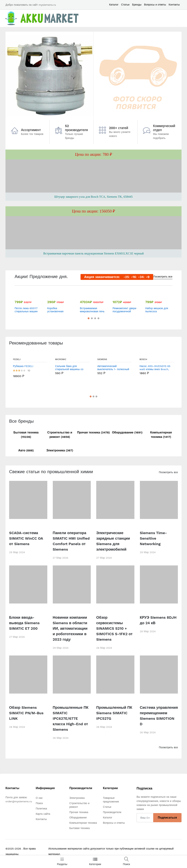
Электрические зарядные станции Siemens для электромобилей (113, 541)
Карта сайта (43, 814)
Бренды (137, 5)
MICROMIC (61, 359)
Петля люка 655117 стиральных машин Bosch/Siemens (26, 310)
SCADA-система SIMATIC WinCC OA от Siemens (26, 538)
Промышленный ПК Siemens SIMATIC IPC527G (114, 713)
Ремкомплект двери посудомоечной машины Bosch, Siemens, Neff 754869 (124, 310)
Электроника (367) (60, 450)
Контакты (174, 5)
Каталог (114, 5)
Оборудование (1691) (127, 432)
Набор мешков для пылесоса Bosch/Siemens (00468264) (157, 310)
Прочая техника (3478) (93, 432)
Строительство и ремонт (79, 805)
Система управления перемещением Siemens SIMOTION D (159, 716)
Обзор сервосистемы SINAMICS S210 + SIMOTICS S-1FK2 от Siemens (114, 628)
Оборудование (78, 817)
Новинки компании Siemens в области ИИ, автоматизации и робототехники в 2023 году (70, 628)
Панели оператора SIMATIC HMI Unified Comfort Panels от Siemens (71, 541)
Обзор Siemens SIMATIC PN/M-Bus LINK (26, 713)
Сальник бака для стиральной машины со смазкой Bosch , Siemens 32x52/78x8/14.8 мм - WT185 (71, 368)
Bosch (143, 359)
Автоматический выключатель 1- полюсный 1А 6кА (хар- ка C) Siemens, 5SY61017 (113, 368)
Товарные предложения (111, 800)
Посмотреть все (163, 277)
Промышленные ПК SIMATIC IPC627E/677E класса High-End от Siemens (71, 718)
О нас (39, 798)
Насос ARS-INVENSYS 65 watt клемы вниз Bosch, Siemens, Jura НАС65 (155, 368)
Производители (112, 812)
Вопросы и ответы (155, 5)
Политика (41, 809)
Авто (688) (26, 450)
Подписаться (167, 818)
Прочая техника (79, 812)
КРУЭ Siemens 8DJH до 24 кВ (158, 620)
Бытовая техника (80, 828)
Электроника (77, 798)
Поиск (39, 803)
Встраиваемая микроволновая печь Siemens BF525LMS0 (92, 310)
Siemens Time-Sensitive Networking (153, 538)
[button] (88, 114)
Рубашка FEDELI (23, 366)
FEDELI (17, 359)
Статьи (125, 5)
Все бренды (21, 421)
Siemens (102, 359)
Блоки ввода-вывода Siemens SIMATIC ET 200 (24, 623)
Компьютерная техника (83, 823)
